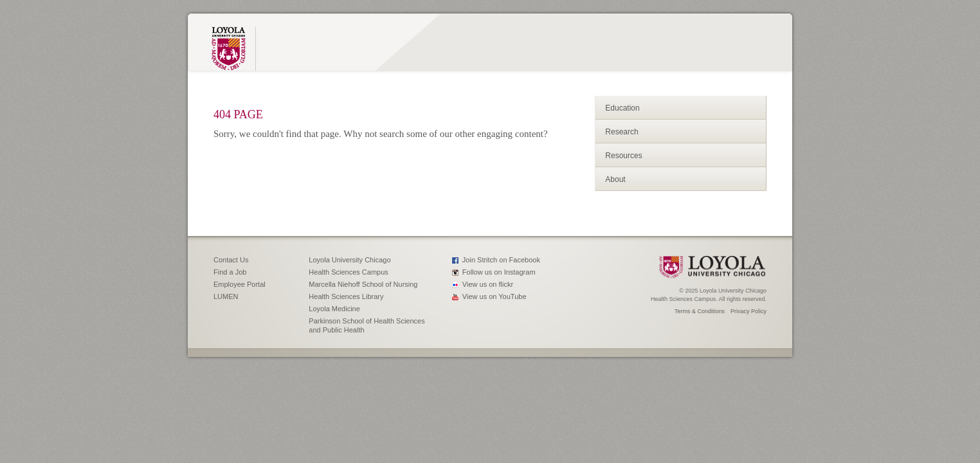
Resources (623, 156)
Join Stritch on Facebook (501, 260)
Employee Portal (240, 284)
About (615, 179)
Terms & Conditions (700, 311)
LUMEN (226, 296)
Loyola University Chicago (349, 260)
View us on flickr (488, 284)
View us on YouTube (495, 296)
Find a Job (230, 272)
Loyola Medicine (334, 309)
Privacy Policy (749, 311)
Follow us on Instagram (499, 272)
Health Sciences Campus (349, 272)
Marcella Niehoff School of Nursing (363, 284)
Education (622, 108)
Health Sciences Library (346, 296)
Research (622, 132)
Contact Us (231, 260)
